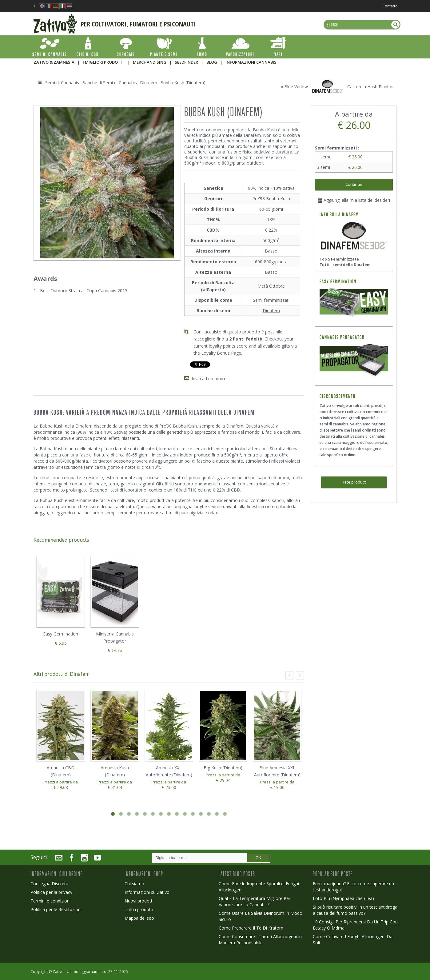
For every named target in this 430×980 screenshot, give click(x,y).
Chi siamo (134, 884)
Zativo (58, 972)
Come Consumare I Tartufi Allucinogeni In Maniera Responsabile (260, 940)
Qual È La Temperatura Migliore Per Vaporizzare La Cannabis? (255, 901)
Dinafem (271, 311)
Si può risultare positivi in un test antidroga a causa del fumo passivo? (355, 910)
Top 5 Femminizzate (339, 259)
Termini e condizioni (50, 901)
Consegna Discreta (49, 884)
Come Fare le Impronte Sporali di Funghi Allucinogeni (259, 887)
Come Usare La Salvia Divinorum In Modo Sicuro (261, 916)
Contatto (390, 6)
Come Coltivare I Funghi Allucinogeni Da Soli (353, 940)
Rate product (354, 482)
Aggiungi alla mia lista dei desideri (354, 200)
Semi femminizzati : (338, 148)
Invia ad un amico (209, 378)
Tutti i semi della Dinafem (345, 265)
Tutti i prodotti (139, 909)
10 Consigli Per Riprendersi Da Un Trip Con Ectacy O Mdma (355, 925)
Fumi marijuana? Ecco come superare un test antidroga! (353, 887)
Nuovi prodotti (139, 901)
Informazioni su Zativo (147, 892)
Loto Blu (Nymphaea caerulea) (343, 898)
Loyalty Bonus (215, 353)
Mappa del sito (139, 918)
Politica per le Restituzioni (56, 909)
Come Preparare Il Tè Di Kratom (251, 928)
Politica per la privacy (51, 892)
